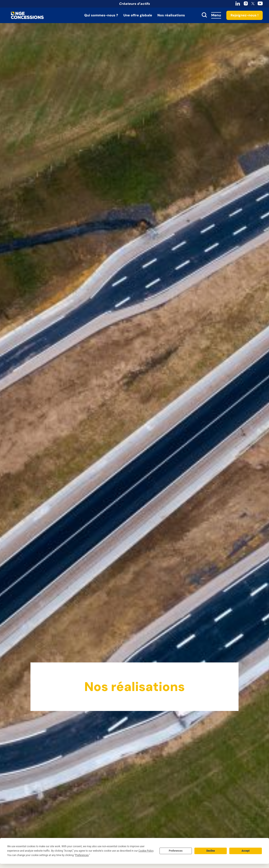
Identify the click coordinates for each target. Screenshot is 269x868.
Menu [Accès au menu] (216, 15)
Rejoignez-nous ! (245, 15)
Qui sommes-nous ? (101, 15)
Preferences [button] (82, 855)
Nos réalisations (171, 15)
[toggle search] (204, 15)
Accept (246, 851)
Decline (211, 851)
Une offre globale (138, 15)
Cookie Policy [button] (146, 851)
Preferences (176, 851)
